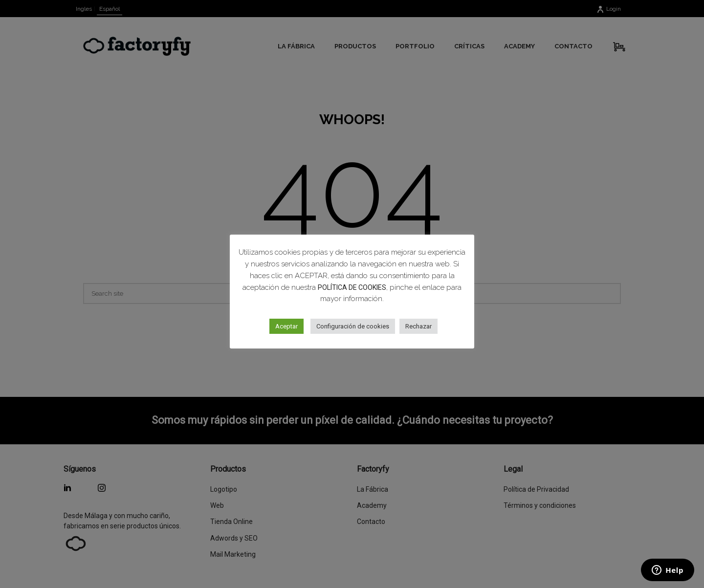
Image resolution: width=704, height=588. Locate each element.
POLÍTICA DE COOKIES (352, 287)
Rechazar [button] (418, 326)
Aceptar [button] (286, 326)
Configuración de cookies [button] (353, 326)
